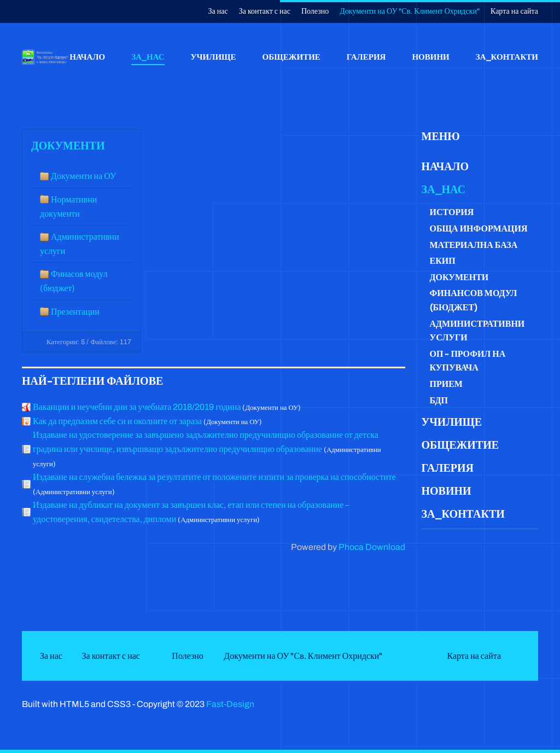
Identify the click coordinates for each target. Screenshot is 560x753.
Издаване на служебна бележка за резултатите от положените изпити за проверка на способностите (214, 477)
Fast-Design (230, 704)
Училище (214, 57)
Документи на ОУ (83, 176)
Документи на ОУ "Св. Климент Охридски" (410, 11)
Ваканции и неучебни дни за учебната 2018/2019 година (137, 407)
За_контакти (507, 57)
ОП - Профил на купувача (468, 361)
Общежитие (291, 57)
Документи (68, 146)
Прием (446, 384)
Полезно (315, 11)
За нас (218, 11)
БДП (439, 400)
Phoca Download (372, 547)
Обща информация (479, 228)
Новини (430, 57)
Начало (87, 57)
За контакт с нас (265, 11)
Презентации (75, 312)
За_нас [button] (148, 57)
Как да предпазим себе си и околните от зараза (117, 421)
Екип (443, 261)
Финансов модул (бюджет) (474, 300)
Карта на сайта (514, 11)
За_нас (444, 190)
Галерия (366, 57)
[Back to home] (46, 57)
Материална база (474, 245)
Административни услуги (477, 331)
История (452, 212)
